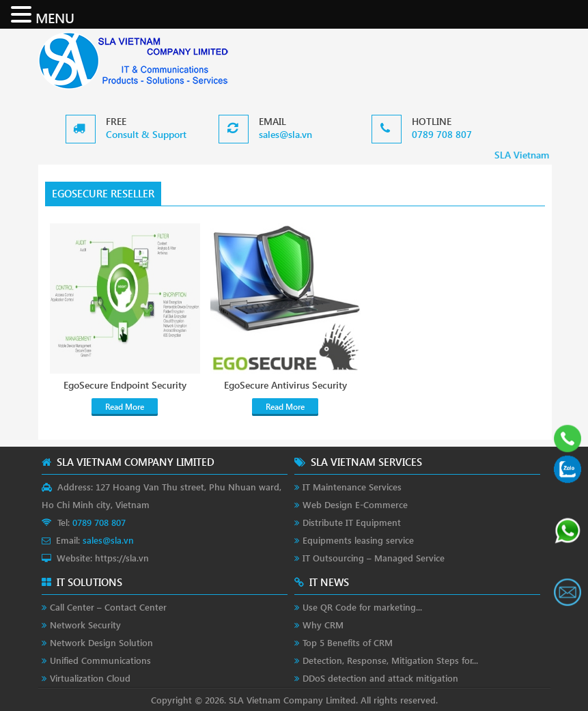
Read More (125, 407)
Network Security (85, 625)
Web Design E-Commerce (355, 504)
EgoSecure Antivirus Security (285, 385)
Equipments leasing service (358, 540)
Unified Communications (100, 660)
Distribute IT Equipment (352, 522)
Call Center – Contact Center (108, 607)
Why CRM (323, 625)
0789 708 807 (442, 134)
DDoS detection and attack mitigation (380, 678)
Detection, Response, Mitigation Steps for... (390, 660)
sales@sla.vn (285, 134)
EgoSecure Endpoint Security (125, 385)
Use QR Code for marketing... (362, 607)
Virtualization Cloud (90, 678)
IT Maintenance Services (352, 487)
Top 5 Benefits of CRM (348, 642)
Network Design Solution (101, 642)
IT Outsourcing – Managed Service (374, 558)
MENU (55, 17)
